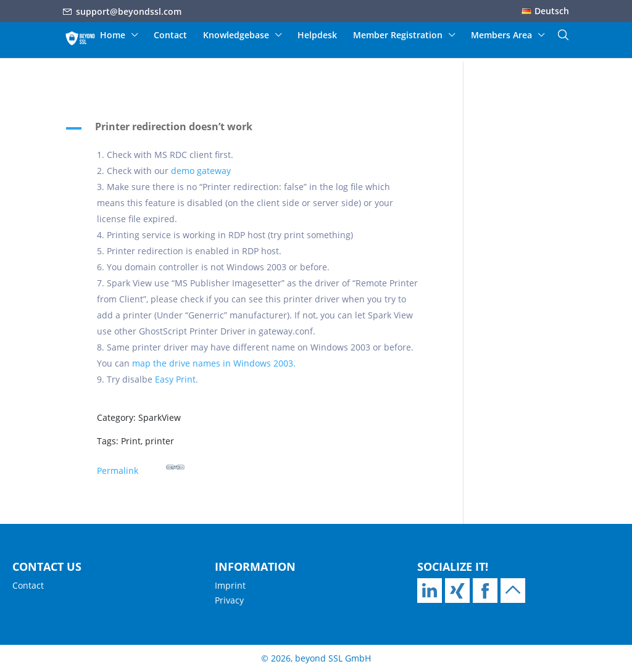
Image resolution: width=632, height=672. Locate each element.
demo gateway (201, 171)
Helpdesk (317, 36)
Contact (170, 36)
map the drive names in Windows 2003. (214, 363)
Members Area (501, 36)
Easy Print (175, 379)
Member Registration (398, 36)
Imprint (230, 585)
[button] (249, 130)
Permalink (141, 467)
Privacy (229, 600)
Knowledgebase (236, 36)
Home (113, 36)
